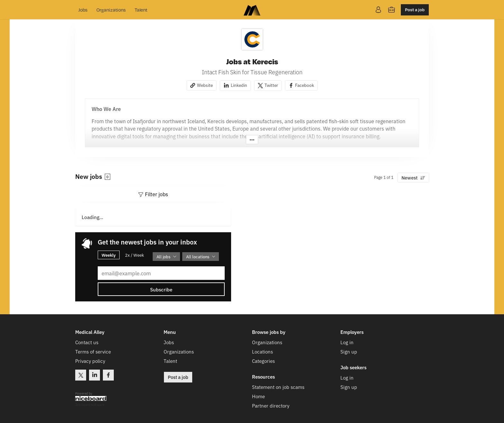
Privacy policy (90, 361)
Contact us (87, 342)
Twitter (271, 85)
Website (205, 85)
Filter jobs (157, 194)
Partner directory (271, 405)
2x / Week (135, 255)
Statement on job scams (278, 387)
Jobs (83, 10)
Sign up (349, 351)
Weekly (109, 255)
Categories (263, 361)
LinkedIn (94, 375)
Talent (141, 10)
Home (258, 396)
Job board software (90, 405)
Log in (347, 342)
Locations (262, 351)
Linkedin (239, 85)
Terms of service (93, 351)
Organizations (111, 10)
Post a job (415, 9)
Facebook (305, 85)
